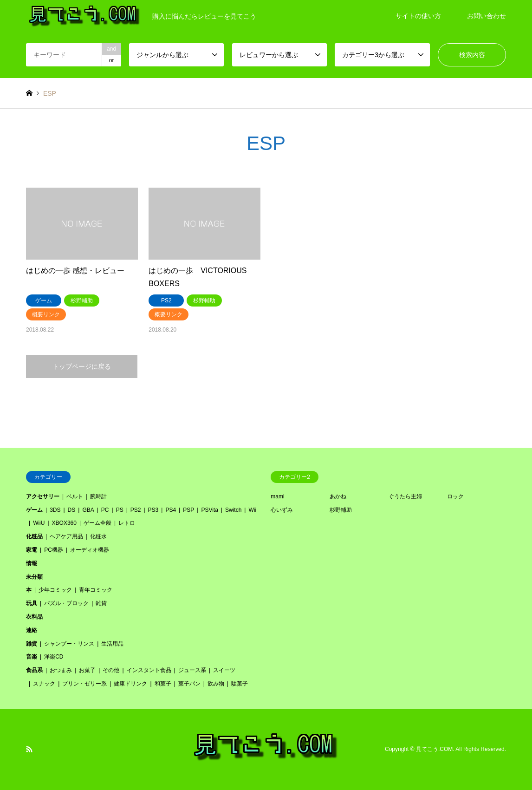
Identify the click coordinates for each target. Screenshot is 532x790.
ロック (455, 496)
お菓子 (87, 670)
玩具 (32, 603)
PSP (188, 510)
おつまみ (61, 670)
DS (72, 510)
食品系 (34, 670)
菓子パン (189, 684)
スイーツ (224, 670)
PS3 (153, 510)
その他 (111, 670)
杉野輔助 (341, 510)
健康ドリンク (130, 684)
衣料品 (34, 617)
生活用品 (112, 644)
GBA (88, 510)
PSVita (209, 510)
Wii (252, 510)
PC (105, 510)
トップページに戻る (82, 366)
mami (277, 496)
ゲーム (34, 510)
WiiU (39, 523)
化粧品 (34, 536)
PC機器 (54, 550)
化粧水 (98, 536)
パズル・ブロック (66, 603)
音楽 (32, 657)
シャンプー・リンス (69, 644)
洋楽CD (54, 657)
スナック (44, 684)
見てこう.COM (434, 749)
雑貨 (101, 603)
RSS (29, 749)
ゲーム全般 (97, 523)
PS (120, 510)
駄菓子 (240, 684)
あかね (338, 496)
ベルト (75, 496)
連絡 (32, 630)
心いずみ (282, 510)
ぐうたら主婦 (405, 496)
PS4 (171, 510)
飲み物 (216, 684)
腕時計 (98, 496)
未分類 (34, 577)
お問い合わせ (487, 16)
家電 (32, 550)
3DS (55, 510)
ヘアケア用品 (66, 536)
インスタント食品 (149, 670)
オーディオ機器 (90, 550)
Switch (233, 510)
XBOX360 (64, 523)
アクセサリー (43, 496)
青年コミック (96, 590)
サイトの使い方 (418, 16)
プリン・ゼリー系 (84, 684)
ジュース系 (192, 670)
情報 (32, 563)
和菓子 (163, 684)
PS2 (136, 510)
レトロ (127, 523)
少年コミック (55, 590)
